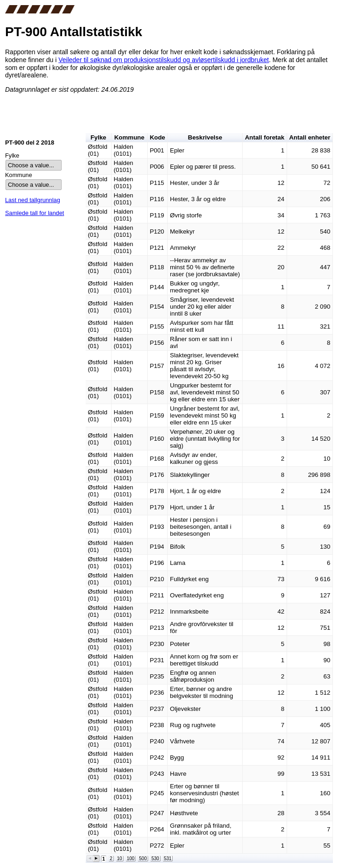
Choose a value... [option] (31, 165)
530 (155, 858)
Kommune (19, 175)
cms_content (169, 73)
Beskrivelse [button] (205, 137)
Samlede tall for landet (34, 213)
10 (120, 858)
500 (143, 858)
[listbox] (34, 165)
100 (131, 858)
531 (168, 858)
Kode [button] (157, 137)
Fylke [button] (98, 137)
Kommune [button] (129, 137)
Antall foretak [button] (265, 137)
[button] (90, 858)
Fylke (12, 155)
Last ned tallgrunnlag (33, 200)
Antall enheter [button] (310, 137)
